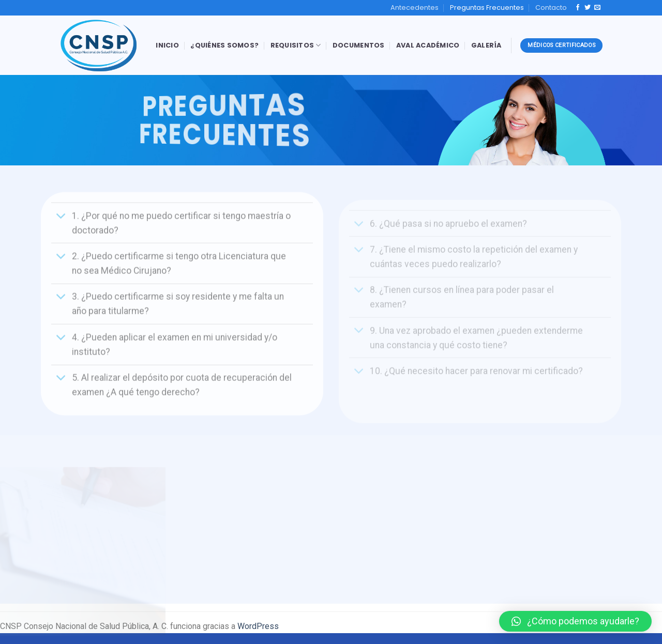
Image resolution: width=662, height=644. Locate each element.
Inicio (167, 45)
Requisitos (296, 45)
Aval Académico (428, 45)
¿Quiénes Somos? (224, 45)
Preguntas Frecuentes (487, 7)
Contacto (551, 7)
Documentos (359, 45)
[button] (575, 621)
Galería (486, 45)
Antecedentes (415, 7)
